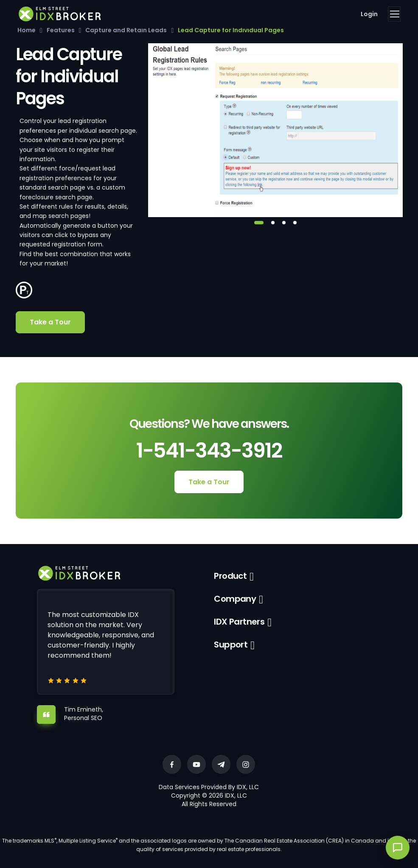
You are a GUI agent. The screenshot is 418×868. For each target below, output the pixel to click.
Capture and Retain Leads (126, 30)
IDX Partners (239, 622)
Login (369, 14)
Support (231, 645)
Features (61, 30)
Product (230, 576)
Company (235, 599)
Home (27, 30)
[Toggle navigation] (394, 14)
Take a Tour (50, 322)
